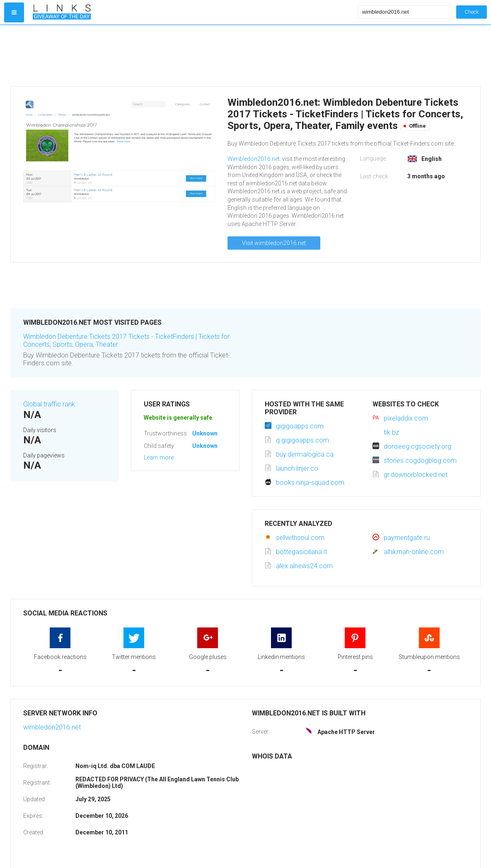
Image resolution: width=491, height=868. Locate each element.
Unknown (205, 433)
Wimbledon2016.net (254, 159)
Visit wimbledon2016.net (274, 243)
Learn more (159, 457)
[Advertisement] (193, 56)
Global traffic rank (49, 404)
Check (472, 12)
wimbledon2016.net (52, 727)
